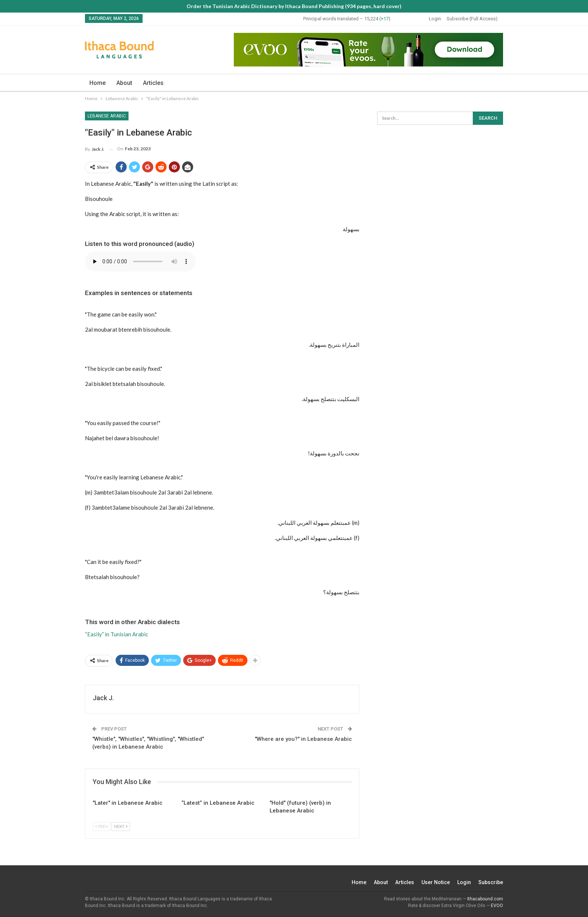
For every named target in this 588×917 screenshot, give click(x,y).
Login (435, 19)
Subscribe (491, 882)
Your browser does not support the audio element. (140, 261)
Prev (102, 826)
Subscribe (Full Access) (472, 19)
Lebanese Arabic (107, 116)
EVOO (497, 906)
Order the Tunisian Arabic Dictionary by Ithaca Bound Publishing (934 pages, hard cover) (294, 6)
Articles (153, 83)
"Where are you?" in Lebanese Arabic (303, 739)
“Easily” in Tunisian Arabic (117, 634)
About (124, 83)
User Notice (436, 882)
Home (98, 83)
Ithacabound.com (485, 899)
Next (121, 826)
